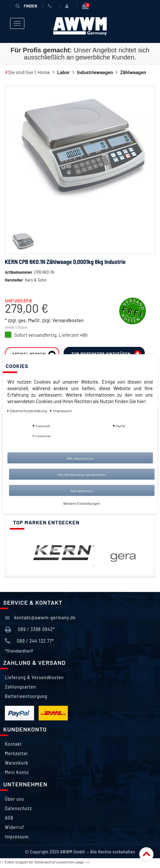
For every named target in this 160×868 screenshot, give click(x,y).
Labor (63, 72)
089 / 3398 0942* (30, 630)
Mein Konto (17, 772)
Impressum (17, 836)
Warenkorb (17, 763)
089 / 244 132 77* (29, 641)
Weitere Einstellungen (82, 503)
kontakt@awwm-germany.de (40, 618)
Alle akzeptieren (80, 458)
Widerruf (14, 827)
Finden (26, 6)
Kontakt (13, 744)
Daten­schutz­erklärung (28, 411)
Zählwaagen (133, 72)
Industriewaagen (95, 72)
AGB (9, 818)
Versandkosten (68, 320)
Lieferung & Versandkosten (34, 677)
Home (44, 72)
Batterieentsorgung (26, 696)
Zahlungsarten (20, 687)
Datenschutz (18, 808)
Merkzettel (16, 753)
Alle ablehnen (82, 491)
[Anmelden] (68, 6)
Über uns (14, 799)
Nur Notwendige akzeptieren (82, 474)
